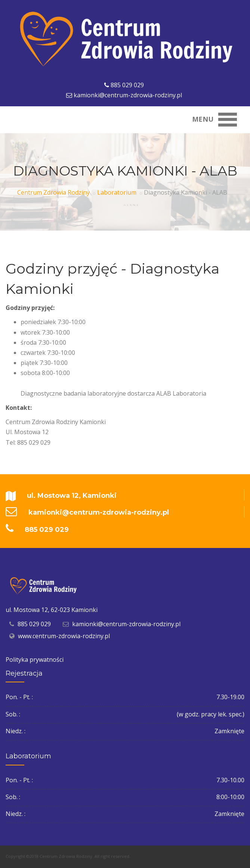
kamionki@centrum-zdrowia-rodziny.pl (128, 95)
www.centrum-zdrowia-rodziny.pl (64, 636)
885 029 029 (127, 85)
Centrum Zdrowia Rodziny (53, 192)
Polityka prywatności (35, 660)
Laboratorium (117, 192)
